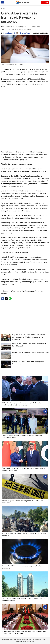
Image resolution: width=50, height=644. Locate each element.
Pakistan (4, 9)
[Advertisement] (25, 104)
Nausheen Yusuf (25, 33)
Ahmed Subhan (8, 33)
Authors (22, 641)
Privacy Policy (29, 641)
